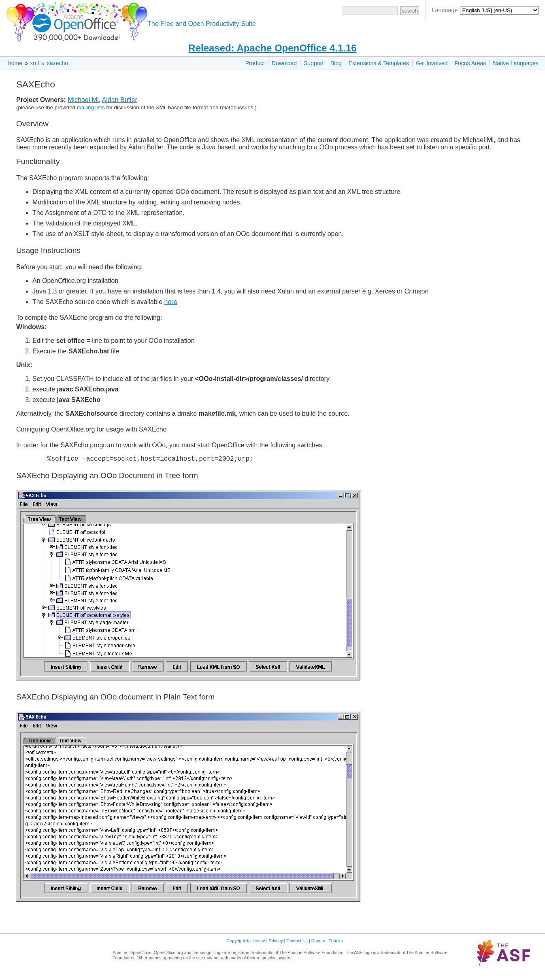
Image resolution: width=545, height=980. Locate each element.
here (171, 302)
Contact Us (297, 942)
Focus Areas (470, 63)
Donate (318, 942)
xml (35, 63)
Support (314, 63)
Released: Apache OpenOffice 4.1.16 (272, 48)
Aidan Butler (120, 100)
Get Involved (432, 63)
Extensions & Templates (379, 63)
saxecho (57, 63)
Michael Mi (83, 100)
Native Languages (516, 63)
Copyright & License (246, 942)
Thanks (336, 942)
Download (284, 63)
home (15, 63)
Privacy (276, 942)
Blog (336, 63)
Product (255, 63)
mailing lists (91, 107)
